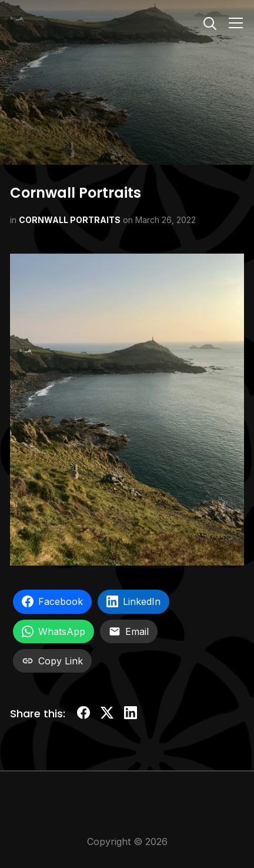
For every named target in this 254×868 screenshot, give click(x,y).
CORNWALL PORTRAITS (70, 220)
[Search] (210, 22)
